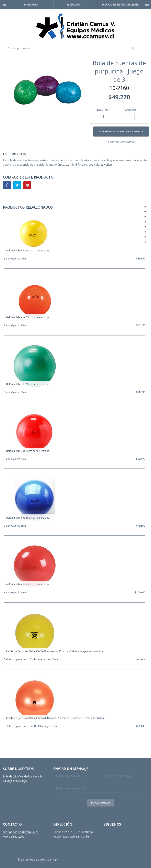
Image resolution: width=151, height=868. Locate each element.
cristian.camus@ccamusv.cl (20, 832)
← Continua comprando (119, 142)
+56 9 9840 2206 (14, 836)
